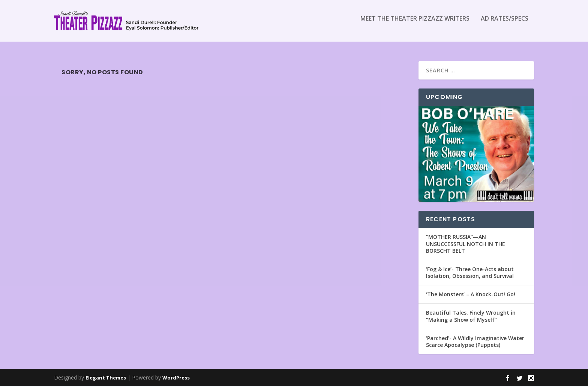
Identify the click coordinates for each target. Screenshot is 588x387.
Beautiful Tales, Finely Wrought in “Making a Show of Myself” (471, 317)
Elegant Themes (106, 378)
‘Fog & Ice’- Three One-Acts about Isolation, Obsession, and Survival (470, 273)
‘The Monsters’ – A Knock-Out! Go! (471, 295)
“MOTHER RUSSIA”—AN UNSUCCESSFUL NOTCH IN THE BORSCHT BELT (466, 244)
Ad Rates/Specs (505, 24)
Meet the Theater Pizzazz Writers (415, 24)
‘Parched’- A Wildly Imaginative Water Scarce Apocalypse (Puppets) (475, 342)
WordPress (176, 378)
